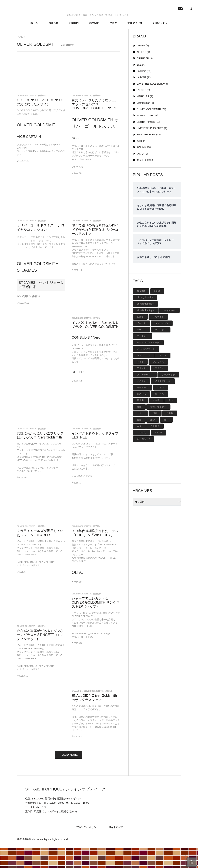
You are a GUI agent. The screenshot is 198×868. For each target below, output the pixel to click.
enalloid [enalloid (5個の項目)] (141, 311)
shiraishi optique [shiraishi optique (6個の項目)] (146, 330)
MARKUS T (143, 116)
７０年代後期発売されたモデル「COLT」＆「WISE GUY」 (95, 553)
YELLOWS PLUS (146, 155)
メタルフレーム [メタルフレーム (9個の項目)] (163, 401)
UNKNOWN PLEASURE (150, 148)
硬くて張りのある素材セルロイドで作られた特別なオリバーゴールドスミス (95, 249)
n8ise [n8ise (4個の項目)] (157, 311)
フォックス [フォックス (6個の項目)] (158, 382)
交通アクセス (135, 43)
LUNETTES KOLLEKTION (151, 104)
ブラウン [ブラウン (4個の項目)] (160, 388)
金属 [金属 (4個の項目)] (139, 446)
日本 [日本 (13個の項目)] (155, 433)
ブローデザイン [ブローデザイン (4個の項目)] (145, 395)
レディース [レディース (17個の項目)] (143, 408)
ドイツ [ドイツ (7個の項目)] (140, 382)
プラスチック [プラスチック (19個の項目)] (168, 395)
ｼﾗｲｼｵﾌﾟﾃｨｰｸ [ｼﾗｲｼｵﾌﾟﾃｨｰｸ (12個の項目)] (143, 459)
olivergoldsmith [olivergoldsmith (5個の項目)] (145, 317)
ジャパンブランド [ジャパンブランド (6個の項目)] (146, 369)
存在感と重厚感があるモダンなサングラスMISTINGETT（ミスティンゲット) (40, 655)
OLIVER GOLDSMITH (26, 115)
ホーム (34, 43)
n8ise (140, 161)
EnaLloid (77, 711)
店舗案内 (74, 43)
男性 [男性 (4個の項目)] (139, 440)
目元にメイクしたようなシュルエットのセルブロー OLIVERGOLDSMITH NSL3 (95, 124)
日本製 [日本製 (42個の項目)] (170, 433)
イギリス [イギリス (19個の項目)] (141, 343)
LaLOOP (141, 110)
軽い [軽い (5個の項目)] (166, 440)
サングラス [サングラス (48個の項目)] (161, 350)
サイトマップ (116, 847)
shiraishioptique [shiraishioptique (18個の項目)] (145, 324)
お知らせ (53, 43)
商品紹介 (94, 43)
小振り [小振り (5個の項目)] (140, 433)
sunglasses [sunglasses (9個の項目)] (169, 330)
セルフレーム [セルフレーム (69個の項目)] (144, 375)
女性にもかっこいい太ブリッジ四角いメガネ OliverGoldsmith (40, 455)
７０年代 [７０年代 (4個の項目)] (141, 453)
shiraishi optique (41, 859)
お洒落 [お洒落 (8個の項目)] (140, 337)
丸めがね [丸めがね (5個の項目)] (141, 414)
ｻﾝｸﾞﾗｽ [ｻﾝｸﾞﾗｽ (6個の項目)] (159, 453)
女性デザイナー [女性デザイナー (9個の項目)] (158, 427)
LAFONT (141, 97)
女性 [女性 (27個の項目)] (139, 427)
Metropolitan (143, 123)
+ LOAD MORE (69, 775)
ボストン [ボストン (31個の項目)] (141, 401)
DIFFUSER (143, 78)
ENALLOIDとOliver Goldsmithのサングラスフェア (94, 718)
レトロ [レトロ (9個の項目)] (161, 408)
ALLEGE (141, 72)
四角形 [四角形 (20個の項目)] (140, 420)
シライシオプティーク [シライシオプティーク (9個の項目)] (148, 362)
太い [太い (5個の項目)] (171, 420)
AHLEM (141, 66)
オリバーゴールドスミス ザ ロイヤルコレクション (41, 247)
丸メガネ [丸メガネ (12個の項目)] (160, 414)
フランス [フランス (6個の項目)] (141, 388)
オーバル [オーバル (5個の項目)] (141, 350)
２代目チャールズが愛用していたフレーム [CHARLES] (40, 553)
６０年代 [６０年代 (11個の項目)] (155, 446)
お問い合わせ (160, 43)
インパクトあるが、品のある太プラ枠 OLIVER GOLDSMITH (95, 345)
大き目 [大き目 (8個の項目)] (156, 420)
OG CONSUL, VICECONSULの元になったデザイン (40, 122)
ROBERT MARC (146, 135)
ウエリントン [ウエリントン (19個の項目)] (162, 343)
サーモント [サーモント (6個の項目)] (143, 356)
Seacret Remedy (146, 142)
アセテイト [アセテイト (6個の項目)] (158, 337)
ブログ (113, 43)
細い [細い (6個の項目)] (153, 440)
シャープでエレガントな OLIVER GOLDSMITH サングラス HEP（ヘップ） (96, 622)
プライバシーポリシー (87, 847)
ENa (139, 85)
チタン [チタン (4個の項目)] (163, 375)
